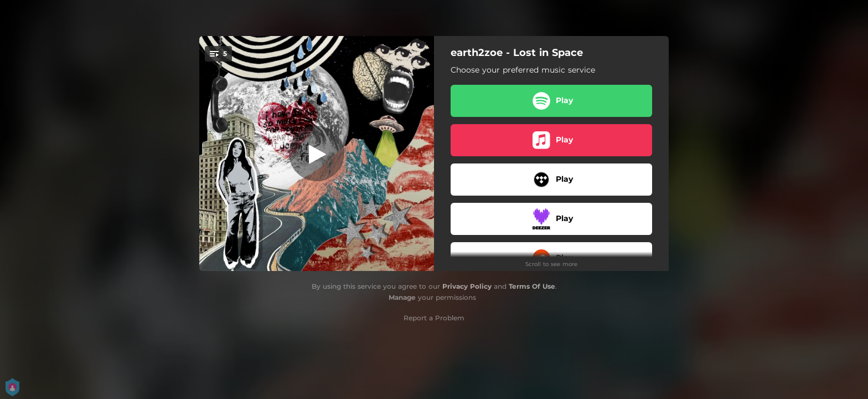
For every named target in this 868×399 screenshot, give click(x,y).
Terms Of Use (532, 286)
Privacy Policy (467, 286)
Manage (402, 297)
